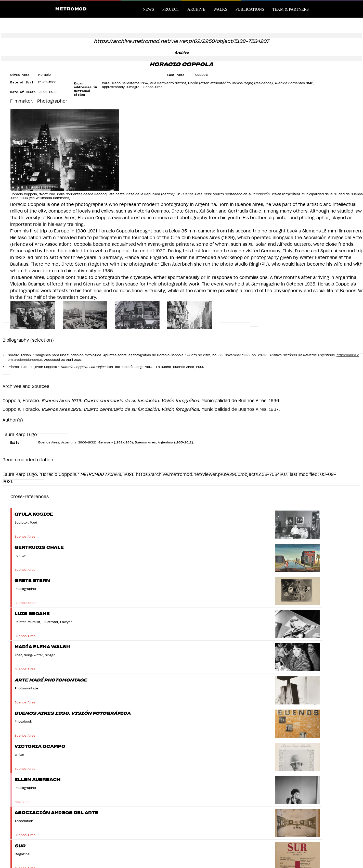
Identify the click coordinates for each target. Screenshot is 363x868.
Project (171, 9)
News (148, 9)
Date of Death (23, 92)
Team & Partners (290, 9)
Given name (20, 75)
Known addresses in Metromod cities (85, 89)
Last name (176, 75)
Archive (196, 9)
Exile (15, 443)
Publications (250, 9)
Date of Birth (23, 82)
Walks (220, 9)
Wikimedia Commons (52, 198)
